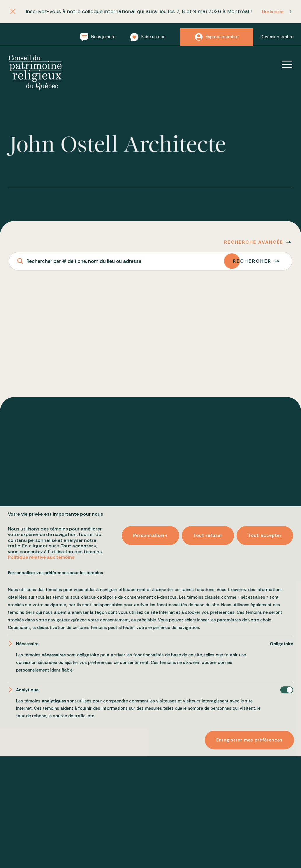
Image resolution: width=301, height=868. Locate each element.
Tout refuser (208, 827)
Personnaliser (150, 827)
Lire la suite (273, 12)
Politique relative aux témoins (41, 848)
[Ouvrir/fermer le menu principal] (283, 64)
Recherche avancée (254, 242)
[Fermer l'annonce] (13, 12)
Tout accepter (265, 827)
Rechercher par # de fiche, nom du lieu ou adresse (84, 261)
